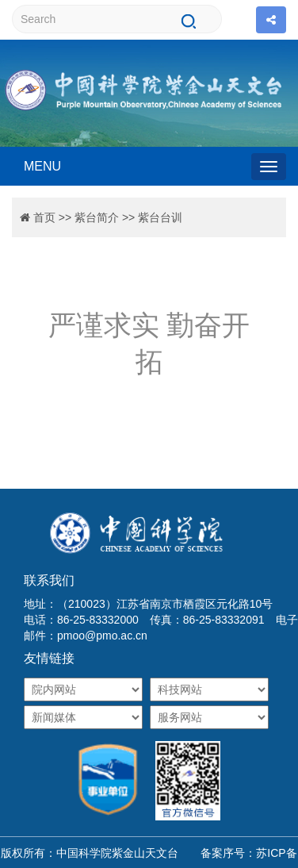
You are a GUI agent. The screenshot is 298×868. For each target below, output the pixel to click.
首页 (44, 217)
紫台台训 (160, 217)
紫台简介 (97, 217)
